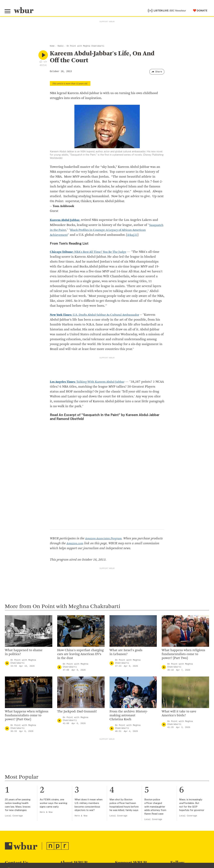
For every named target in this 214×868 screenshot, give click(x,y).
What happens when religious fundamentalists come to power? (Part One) (27, 716)
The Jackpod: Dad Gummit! (77, 712)
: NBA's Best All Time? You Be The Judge (91, 253)
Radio (60, 47)
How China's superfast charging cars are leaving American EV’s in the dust (80, 655)
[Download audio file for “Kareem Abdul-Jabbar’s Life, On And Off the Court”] (41, 62)
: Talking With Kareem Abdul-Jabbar (90, 383)
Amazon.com (88, 544)
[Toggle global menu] (8, 12)
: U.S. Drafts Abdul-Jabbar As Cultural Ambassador (98, 316)
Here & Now (46, 813)
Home (52, 47)
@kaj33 (134, 236)
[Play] (7, 664)
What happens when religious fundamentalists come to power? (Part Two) (183, 655)
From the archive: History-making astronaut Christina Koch (129, 716)
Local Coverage (14, 816)
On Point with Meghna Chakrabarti (85, 47)
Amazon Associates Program (104, 539)
